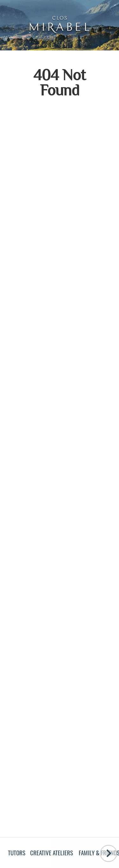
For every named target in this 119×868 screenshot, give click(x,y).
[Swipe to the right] (109, 853)
